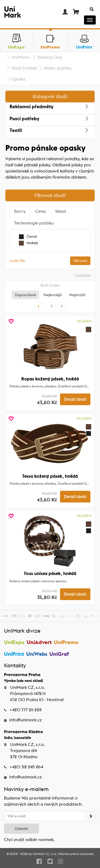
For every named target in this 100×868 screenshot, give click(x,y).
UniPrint (14, 654)
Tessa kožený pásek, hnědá (50, 476)
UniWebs (37, 654)
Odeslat (21, 829)
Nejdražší (77, 295)
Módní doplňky (58, 68)
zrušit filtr (17, 261)
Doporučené (25, 295)
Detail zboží (75, 399)
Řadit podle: (50, 285)
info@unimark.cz (26, 720)
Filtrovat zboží (50, 195)
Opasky (18, 79)
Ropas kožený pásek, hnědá (50, 379)
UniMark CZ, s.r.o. (45, 854)
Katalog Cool (50, 57)
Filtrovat (80, 261)
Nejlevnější (53, 295)
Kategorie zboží (50, 96)
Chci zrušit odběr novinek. (29, 840)
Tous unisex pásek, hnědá (50, 573)
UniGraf (59, 654)
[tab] (20, 212)
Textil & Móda (24, 68)
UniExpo (14, 642)
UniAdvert (39, 642)
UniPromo (21, 57)
